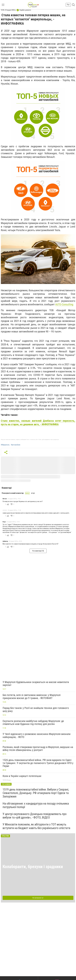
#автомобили (16, 445)
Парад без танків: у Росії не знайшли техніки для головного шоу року (36, 710)
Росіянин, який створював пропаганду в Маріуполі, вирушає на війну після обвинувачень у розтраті (38, 749)
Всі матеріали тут (38, 898)
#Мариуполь (5, 445)
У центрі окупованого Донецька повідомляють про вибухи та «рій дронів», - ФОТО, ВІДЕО (35, 816)
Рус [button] (68, 5)
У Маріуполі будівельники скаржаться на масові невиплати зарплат (36, 684)
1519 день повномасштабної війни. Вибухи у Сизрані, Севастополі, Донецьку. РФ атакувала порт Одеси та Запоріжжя (36, 793)
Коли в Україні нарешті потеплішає (22, 776)
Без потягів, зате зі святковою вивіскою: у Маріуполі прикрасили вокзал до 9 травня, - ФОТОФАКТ (32, 697)
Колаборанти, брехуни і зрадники (33, 867)
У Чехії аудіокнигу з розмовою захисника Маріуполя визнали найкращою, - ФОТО (37, 736)
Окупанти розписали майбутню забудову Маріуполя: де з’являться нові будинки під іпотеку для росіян (33, 723)
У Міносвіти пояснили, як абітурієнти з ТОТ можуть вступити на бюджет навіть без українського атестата (36, 826)
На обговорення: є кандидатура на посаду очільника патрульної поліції (36, 805)
